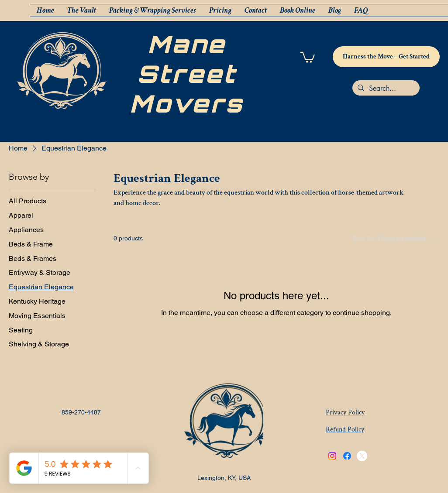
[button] (308, 57)
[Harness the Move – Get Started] (386, 57)
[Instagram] (332, 456)
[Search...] (385, 89)
